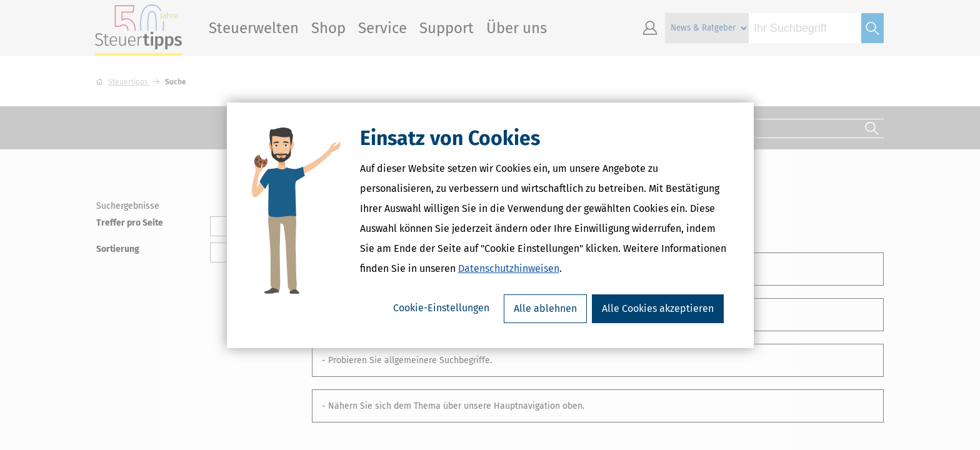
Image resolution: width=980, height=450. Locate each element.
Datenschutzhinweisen (509, 268)
